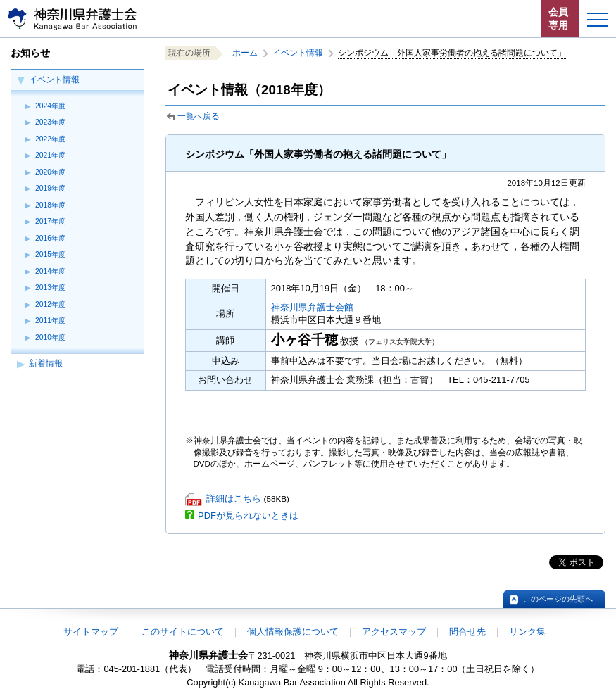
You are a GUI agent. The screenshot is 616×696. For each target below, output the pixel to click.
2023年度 (50, 122)
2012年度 (50, 304)
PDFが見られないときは (248, 515)
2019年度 (50, 188)
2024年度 (50, 106)
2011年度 (50, 321)
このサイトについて (183, 632)
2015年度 (50, 254)
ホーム (245, 53)
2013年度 (50, 287)
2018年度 (50, 205)
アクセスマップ (394, 632)
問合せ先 (467, 632)
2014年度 (50, 271)
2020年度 (50, 172)
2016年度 (50, 238)
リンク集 (527, 632)
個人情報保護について (293, 632)
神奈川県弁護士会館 (312, 307)
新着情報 (46, 363)
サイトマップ (91, 632)
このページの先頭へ (558, 599)
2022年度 (50, 139)
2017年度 (50, 221)
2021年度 (50, 155)
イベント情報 (54, 80)
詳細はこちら (234, 499)
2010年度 (50, 337)
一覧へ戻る (199, 116)
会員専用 (558, 19)
